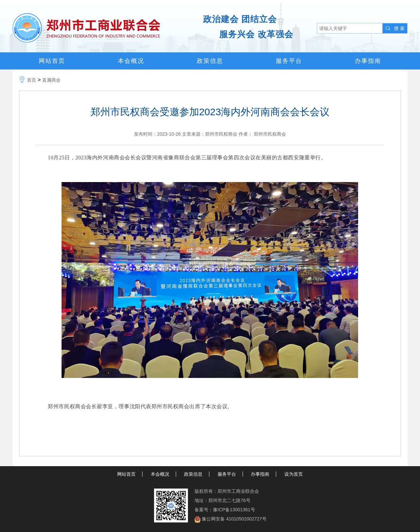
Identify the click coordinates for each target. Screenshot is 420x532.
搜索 (400, 28)
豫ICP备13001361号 (234, 510)
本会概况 (131, 61)
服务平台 (289, 61)
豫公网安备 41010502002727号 (234, 519)
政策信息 (210, 61)
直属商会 (51, 80)
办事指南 (368, 61)
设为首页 (294, 474)
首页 (32, 80)
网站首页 (52, 61)
